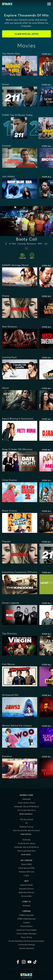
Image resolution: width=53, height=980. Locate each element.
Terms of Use (27, 937)
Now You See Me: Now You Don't (27, 830)
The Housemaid (27, 819)
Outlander (27, 799)
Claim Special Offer (26, 868)
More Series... (27, 855)
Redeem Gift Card (26, 872)
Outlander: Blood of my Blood (27, 806)
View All (47, 54)
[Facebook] (18, 962)
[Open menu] (49, 4)
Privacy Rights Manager (27, 934)
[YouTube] (29, 962)
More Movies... (26, 834)
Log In (26, 875)
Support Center (26, 885)
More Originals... (27, 814)
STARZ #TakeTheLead (27, 919)
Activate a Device (27, 889)
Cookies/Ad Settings (26, 945)
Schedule (27, 906)
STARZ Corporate (27, 915)
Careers (26, 923)
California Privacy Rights (27, 930)
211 (26, 823)
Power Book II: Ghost (27, 803)
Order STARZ (26, 864)
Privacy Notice (26, 926)
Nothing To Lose (26, 827)
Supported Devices (27, 892)
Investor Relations (26, 948)
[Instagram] (24, 962)
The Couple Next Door (27, 810)
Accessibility (26, 896)
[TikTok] (35, 962)
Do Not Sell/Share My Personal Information (26, 941)
